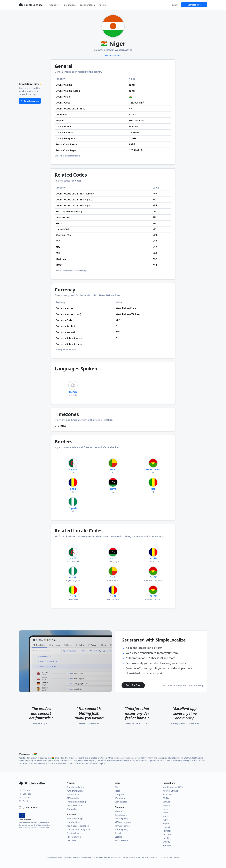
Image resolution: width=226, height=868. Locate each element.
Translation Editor (75, 787)
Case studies (121, 802)
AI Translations (74, 798)
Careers (119, 837)
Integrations (70, 5)
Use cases (72, 840)
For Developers (74, 833)
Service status (122, 840)
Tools (117, 791)
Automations (73, 794)
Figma (166, 824)
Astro (165, 813)
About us (119, 811)
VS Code (167, 834)
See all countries (113, 56)
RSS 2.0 (159, 857)
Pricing (102, 5)
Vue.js (166, 816)
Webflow (167, 845)
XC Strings (168, 794)
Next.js (166, 809)
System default (28, 807)
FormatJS (167, 831)
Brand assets (121, 815)
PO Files (167, 798)
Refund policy (121, 829)
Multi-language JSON (173, 787)
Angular (167, 805)
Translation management (79, 829)
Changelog (72, 809)
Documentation (87, 5)
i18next (166, 827)
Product (54, 5)
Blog (117, 787)
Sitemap (177, 857)
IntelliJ (166, 838)
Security (119, 833)
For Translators (74, 837)
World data (120, 798)
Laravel (166, 802)
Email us (25, 801)
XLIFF (165, 820)
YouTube (25, 794)
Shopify (166, 842)
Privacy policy (121, 819)
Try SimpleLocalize (30, 101)
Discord (25, 797)
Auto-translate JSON (76, 819)
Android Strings (170, 791)
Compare (119, 794)
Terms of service (123, 826)
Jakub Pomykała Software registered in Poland (78, 857)
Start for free (194, 5)
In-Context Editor (75, 805)
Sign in (175, 5)
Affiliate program (123, 822)
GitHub (24, 790)
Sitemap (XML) (168, 857)
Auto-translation (75, 791)
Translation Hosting (76, 802)
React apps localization (78, 826)
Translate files (74, 822)
